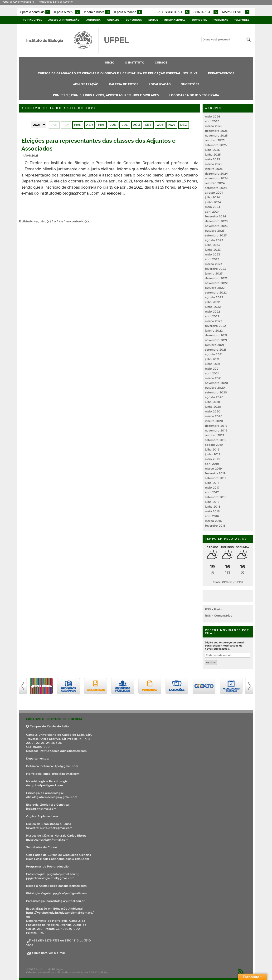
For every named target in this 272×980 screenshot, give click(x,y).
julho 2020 (213, 402)
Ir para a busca (97, 12)
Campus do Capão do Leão (47, 726)
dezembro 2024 (216, 174)
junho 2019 (213, 454)
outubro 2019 (215, 435)
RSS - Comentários (219, 615)
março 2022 (214, 321)
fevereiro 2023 (215, 269)
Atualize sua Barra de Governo (56, 2)
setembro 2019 (216, 440)
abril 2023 (212, 259)
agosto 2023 (214, 240)
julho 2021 (212, 359)
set (148, 125)
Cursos (161, 62)
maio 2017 (212, 488)
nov (172, 125)
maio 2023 (212, 254)
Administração (86, 84)
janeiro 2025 (214, 169)
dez (184, 125)
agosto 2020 (214, 397)
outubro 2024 (215, 183)
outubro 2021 (214, 345)
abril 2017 (212, 492)
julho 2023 (212, 245)
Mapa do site (236, 12)
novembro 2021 (216, 340)
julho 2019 (212, 449)
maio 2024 (213, 207)
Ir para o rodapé (128, 12)
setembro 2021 (216, 350)
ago (136, 125)
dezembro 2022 (216, 278)
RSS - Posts (213, 609)
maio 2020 (213, 411)
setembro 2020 (216, 392)
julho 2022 (212, 302)
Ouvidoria (199, 20)
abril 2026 (212, 121)
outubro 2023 (215, 231)
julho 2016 (212, 502)
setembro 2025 (216, 145)
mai (101, 125)
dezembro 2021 (216, 335)
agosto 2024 (214, 193)
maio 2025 (212, 159)
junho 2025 (213, 154)
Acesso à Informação (64, 20)
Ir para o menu (67, 12)
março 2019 (213, 468)
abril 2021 (212, 373)
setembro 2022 (216, 292)
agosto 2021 (214, 354)
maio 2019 (212, 459)
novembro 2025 (216, 135)
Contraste (206, 12)
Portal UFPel (32, 20)
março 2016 (213, 521)
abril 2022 (212, 316)
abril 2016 (212, 516)
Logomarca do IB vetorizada (194, 95)
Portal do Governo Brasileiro (18, 2)
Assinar (211, 662)
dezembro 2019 (216, 426)
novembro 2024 (216, 178)
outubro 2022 (215, 288)
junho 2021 (213, 364)
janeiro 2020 (214, 421)
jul (125, 125)
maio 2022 (212, 311)
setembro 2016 (216, 497)
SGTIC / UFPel (98, 972)
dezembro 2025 (216, 131)
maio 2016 (212, 511)
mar (78, 125)
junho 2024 (213, 202)
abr (89, 125)
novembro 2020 (216, 383)
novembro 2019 (216, 430)
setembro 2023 (216, 235)
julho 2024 (212, 197)
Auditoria (93, 20)
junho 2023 (213, 250)
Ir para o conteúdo (35, 12)
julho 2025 (212, 150)
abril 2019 (212, 464)
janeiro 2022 (214, 331)
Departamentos (221, 73)
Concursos (134, 20)
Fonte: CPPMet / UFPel (228, 582)
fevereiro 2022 (215, 326)
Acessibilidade (174, 12)
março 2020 (214, 416)
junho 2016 (213, 507)
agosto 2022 (214, 297)
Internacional (175, 20)
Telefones (242, 20)
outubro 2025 (215, 140)
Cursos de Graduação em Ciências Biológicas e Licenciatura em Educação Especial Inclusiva (118, 73)
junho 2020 (213, 407)
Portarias (221, 20)
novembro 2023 (216, 226)
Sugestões (190, 84)
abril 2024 (212, 212)
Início (110, 62)
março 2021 (213, 378)
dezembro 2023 (216, 221)
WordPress (49, 972)
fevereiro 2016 (215, 526)
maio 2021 (212, 369)
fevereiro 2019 (215, 473)
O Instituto (135, 62)
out (160, 125)
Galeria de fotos (124, 84)
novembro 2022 (216, 283)
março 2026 (214, 126)
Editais (153, 20)
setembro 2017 (216, 478)
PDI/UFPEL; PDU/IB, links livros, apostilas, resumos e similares (106, 95)
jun (113, 125)
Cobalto (113, 20)
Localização (160, 84)
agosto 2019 (214, 445)
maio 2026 (213, 116)
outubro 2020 (215, 388)
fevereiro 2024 (216, 216)
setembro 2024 (216, 188)
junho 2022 (213, 307)
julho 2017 (212, 483)
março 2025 (214, 164)
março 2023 (214, 264)
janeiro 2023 (214, 273)
